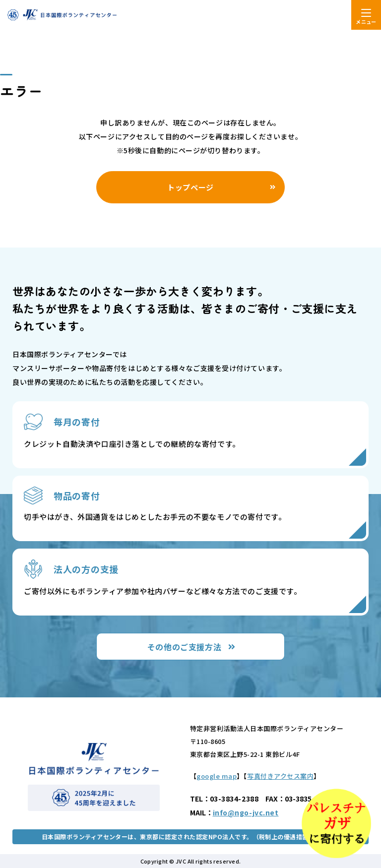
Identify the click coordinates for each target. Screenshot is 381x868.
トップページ (190, 187)
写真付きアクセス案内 (280, 776)
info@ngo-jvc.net (246, 812)
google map (217, 776)
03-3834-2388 (234, 799)
